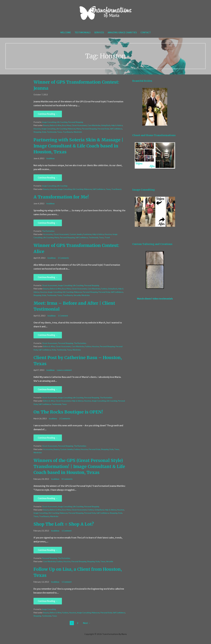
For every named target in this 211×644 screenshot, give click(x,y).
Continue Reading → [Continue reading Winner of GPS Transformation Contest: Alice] (48, 277)
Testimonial (52, 132)
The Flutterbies (48, 231)
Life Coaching (62, 122)
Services (99, 32)
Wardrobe (78, 132)
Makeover (72, 129)
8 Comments (67, 479)
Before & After (56, 125)
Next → (87, 623)
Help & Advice (117, 125)
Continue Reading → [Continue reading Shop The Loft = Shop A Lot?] (48, 550)
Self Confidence (116, 129)
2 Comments (63, 258)
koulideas (51, 158)
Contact (146, 32)
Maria (79, 129)
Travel (107, 238)
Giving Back (106, 125)
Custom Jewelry (76, 234)
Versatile (77, 295)
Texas (59, 132)
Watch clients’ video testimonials (155, 299)
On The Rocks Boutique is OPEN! (68, 412)
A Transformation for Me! (61, 197)
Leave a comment (64, 370)
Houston (37, 129)
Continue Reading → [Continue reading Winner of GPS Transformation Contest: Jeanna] (48, 114)
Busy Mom (66, 125)
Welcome (66, 32)
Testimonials (83, 32)
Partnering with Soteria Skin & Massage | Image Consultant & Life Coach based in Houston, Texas (78, 146)
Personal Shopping (76, 122)
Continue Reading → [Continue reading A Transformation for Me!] (48, 223)
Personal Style (103, 129)
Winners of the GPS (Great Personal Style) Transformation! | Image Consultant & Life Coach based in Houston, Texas (79, 467)
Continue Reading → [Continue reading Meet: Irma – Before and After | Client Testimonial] (48, 335)
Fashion (104, 289)
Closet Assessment (79, 125)
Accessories (48, 234)
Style (44, 132)
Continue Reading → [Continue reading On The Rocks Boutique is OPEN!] (48, 438)
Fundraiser (87, 234)
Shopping (37, 132)
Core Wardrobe (94, 125)
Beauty (46, 125)
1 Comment (63, 316)
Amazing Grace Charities (122, 32)
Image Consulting (49, 122)
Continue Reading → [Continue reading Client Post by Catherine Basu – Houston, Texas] (48, 389)
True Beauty (68, 132)
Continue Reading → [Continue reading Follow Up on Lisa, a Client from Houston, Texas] (48, 601)
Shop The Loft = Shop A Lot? (64, 524)
